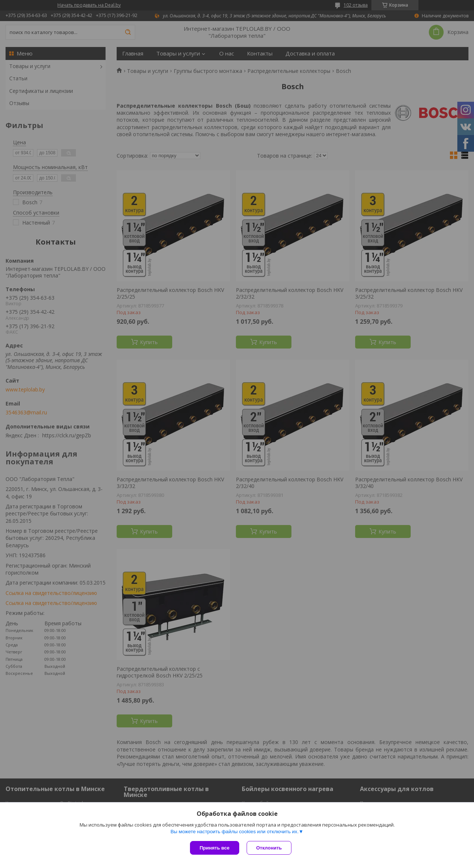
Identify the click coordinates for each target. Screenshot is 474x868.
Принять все (215, 848)
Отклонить (269, 848)
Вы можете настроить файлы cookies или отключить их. (234, 832)
